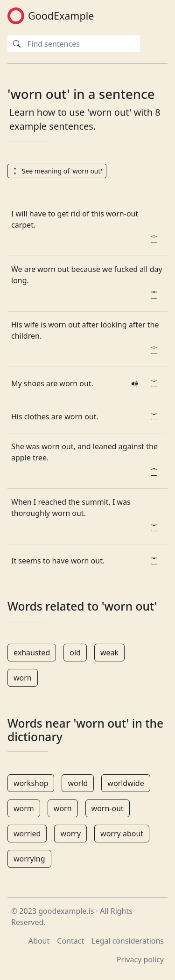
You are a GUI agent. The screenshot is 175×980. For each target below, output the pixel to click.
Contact (70, 941)
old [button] (75, 653)
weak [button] (109, 653)
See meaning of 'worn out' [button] (57, 171)
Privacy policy (140, 959)
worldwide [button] (126, 783)
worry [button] (70, 834)
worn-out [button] (108, 808)
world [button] (78, 783)
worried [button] (27, 834)
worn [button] (23, 678)
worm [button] (24, 808)
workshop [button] (31, 783)
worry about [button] (122, 834)
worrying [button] (29, 859)
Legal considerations (128, 941)
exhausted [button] (32, 653)
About (39, 941)
